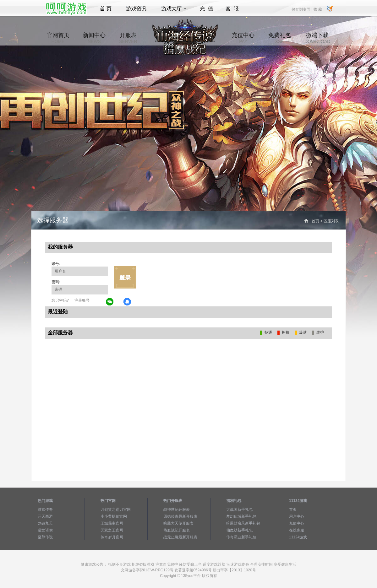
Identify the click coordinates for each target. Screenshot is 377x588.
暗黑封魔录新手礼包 (243, 523)
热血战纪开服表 (177, 530)
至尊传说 (45, 537)
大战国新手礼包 (239, 510)
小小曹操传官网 (114, 516)
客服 (232, 9)
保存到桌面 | (302, 9)
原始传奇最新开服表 (180, 516)
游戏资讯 (136, 9)
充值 (206, 9)
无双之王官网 (112, 530)
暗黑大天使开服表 (178, 523)
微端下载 (317, 38)
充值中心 (243, 38)
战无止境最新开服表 (180, 537)
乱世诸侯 (45, 530)
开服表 (128, 38)
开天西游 (45, 516)
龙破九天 (45, 523)
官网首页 (58, 38)
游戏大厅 (172, 9)
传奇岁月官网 (112, 537)
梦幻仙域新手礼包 (241, 516)
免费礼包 (280, 38)
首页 (106, 9)
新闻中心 (94, 38)
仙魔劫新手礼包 (239, 530)
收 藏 (317, 9)
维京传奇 (45, 510)
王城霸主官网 (112, 523)
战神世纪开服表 (177, 510)
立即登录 (125, 277)
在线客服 (297, 530)
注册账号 (82, 300)
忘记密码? (60, 300)
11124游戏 (298, 537)
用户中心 (297, 516)
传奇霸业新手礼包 (241, 537)
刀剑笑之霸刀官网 (116, 510)
